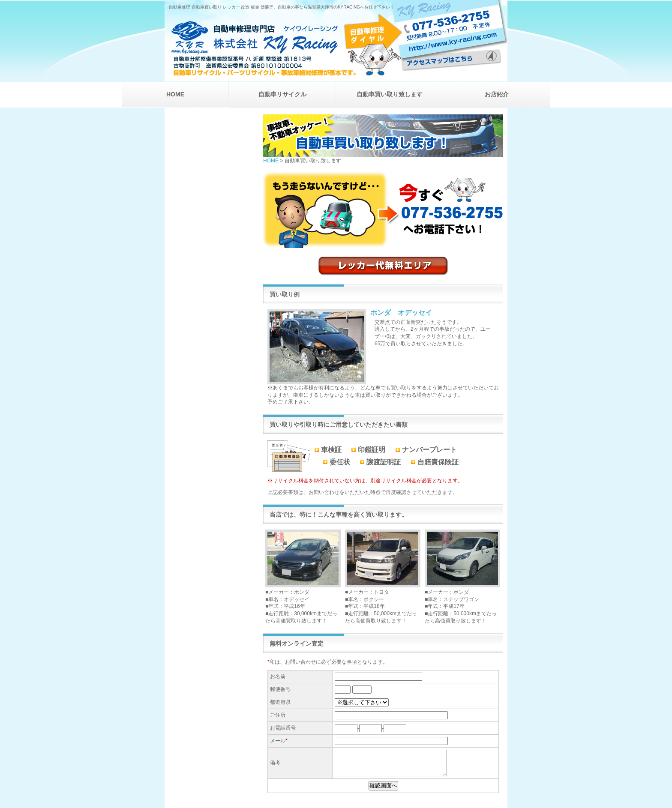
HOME (175, 94)
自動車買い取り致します (390, 94)
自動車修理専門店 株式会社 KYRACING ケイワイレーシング (283, 43)
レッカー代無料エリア (383, 266)
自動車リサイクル (282, 94)
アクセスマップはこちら (454, 53)
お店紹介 (497, 94)
